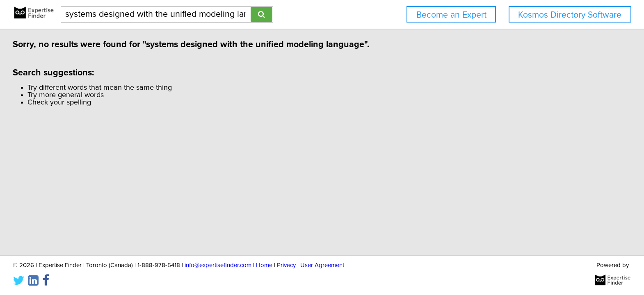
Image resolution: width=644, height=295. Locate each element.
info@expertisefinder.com (218, 265)
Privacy (286, 265)
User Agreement (322, 265)
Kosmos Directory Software (570, 15)
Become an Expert (451, 15)
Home (264, 265)
